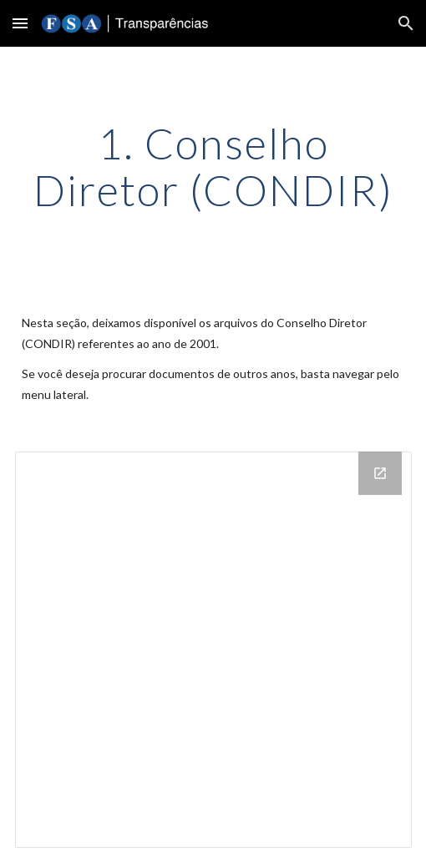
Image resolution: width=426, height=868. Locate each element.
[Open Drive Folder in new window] (380, 473)
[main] (213, 167)
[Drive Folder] (213, 650)
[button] (20, 23)
